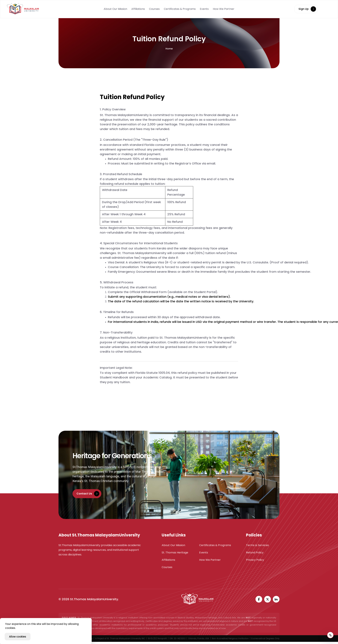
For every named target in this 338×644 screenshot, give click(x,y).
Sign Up (307, 9)
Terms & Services (257, 545)
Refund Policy (255, 553)
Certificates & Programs (180, 9)
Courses (154, 9)
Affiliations (138, 9)
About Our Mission (115, 9)
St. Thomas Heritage (175, 553)
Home (169, 49)
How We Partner (224, 9)
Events (204, 9)
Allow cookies (18, 637)
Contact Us (88, 494)
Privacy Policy (255, 560)
